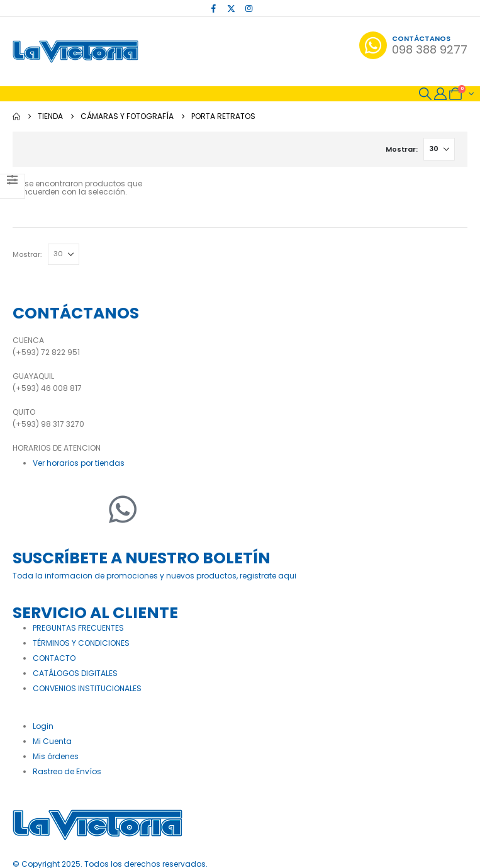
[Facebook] (213, 8)
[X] (231, 8)
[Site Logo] (75, 52)
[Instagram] (248, 8)
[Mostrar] (439, 149)
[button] (425, 94)
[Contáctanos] (413, 45)
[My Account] (440, 94)
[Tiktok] (266, 8)
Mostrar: (401, 149)
